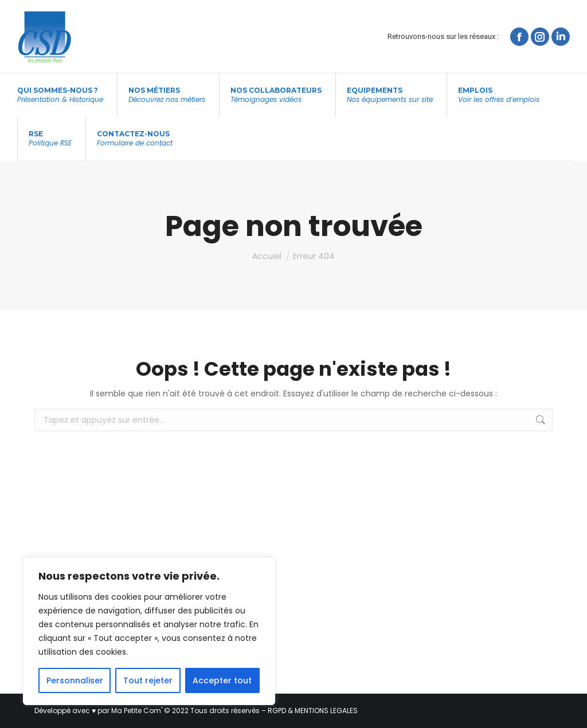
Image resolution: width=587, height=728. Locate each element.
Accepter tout (222, 680)
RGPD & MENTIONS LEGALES (313, 711)
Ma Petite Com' (137, 711)
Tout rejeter (148, 680)
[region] (149, 631)
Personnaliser (75, 680)
